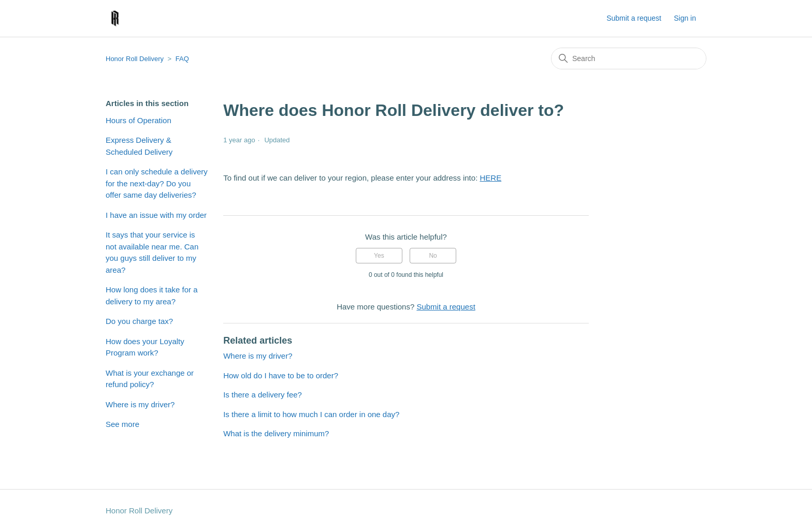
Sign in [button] (685, 18)
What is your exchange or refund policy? (150, 379)
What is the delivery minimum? (276, 433)
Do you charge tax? (139, 321)
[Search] (629, 58)
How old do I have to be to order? (281, 375)
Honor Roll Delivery (135, 59)
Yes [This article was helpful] (379, 256)
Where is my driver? (140, 404)
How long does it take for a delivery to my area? (152, 295)
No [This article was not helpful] (433, 256)
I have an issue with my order (156, 215)
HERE (490, 178)
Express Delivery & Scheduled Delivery (139, 146)
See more (122, 424)
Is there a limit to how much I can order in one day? (311, 414)
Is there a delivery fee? (263, 395)
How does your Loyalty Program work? (145, 347)
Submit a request (634, 18)
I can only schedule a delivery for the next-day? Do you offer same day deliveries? (157, 183)
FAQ (182, 59)
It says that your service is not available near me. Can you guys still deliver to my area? (152, 252)
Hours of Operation (139, 120)
